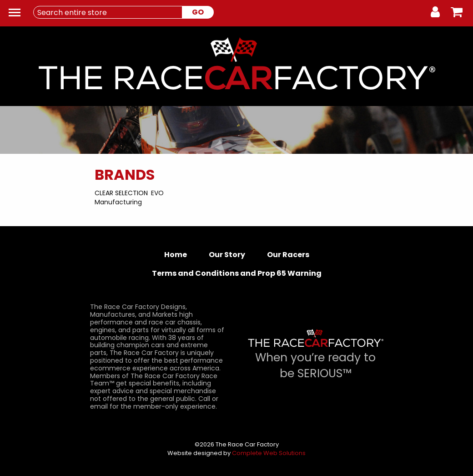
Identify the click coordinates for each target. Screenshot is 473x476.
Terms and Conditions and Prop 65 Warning (237, 273)
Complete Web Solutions (269, 453)
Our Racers (288, 255)
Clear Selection (121, 193)
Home (176, 255)
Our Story (227, 255)
